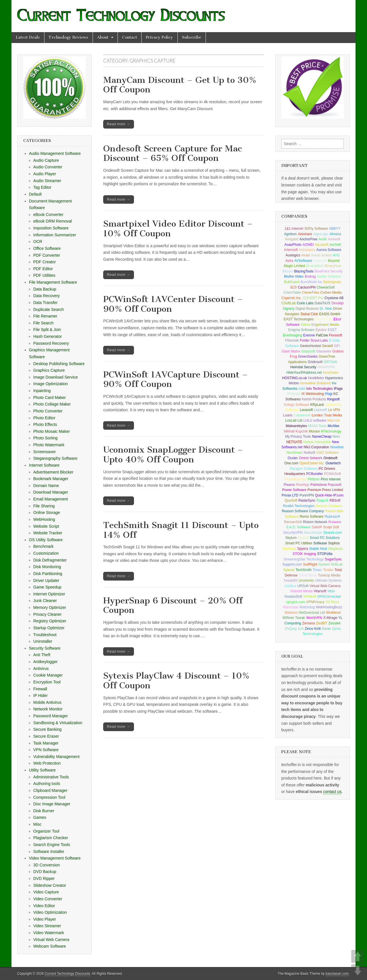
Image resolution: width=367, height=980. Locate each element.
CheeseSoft (326, 287)
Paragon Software (304, 469)
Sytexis (289, 570)
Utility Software (42, 770)
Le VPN (334, 410)
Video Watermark (49, 933)
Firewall (40, 689)
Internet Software (44, 465)
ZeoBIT (322, 623)
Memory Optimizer (50, 607)
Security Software (45, 648)
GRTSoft (330, 362)
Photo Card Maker (50, 398)
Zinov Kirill (313, 629)
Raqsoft (322, 500)
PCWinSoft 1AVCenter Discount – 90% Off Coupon (173, 304)
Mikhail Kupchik (296, 431)
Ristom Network (315, 522)
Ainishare (305, 234)
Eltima (305, 325)
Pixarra (289, 485)
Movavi (314, 431)
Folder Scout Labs (314, 340)
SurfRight (310, 564)
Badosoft (320, 261)
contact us (332, 792)
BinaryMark (315, 266)
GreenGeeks (308, 356)
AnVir (323, 239)
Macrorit (334, 420)
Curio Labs (305, 303)
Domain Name (46, 486)
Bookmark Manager (51, 479)
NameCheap (322, 437)
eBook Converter (48, 215)
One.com (291, 463)
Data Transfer (45, 303)
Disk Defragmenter (50, 560)
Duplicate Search (49, 309)
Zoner (326, 629)
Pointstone (319, 485)
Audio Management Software (55, 153)
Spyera (303, 549)
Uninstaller (43, 641)
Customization (46, 553)
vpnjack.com (295, 602)
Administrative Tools (51, 777)
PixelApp (302, 485)
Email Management (51, 499)
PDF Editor (43, 269)
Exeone (309, 335)
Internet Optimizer (49, 594)
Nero (336, 437)
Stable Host (318, 549)
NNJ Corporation (316, 447)
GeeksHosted (310, 346)
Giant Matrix (291, 351)
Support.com (292, 564)
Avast (306, 255)
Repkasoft (332, 517)
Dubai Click (310, 314)
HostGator (331, 373)
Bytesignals (332, 282)
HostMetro (316, 378)
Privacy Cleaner (47, 614)
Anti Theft (42, 655)
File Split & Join (47, 330)
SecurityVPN (293, 533)
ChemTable (292, 293)
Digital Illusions (307, 309)
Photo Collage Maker (52, 404)
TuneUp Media (329, 575)
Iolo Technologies (320, 389)
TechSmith (304, 570)
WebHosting (44, 519)
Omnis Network (311, 458)
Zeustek (334, 623)
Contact (130, 37)
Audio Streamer (47, 181)
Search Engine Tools (52, 845)
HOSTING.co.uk (295, 378)
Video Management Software (55, 858)
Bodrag (310, 276)
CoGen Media (331, 293)
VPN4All (310, 597)
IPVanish (294, 394)
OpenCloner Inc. (312, 463)
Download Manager (51, 492)
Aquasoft (322, 245)
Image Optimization (51, 384)
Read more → (119, 124)
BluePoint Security (329, 271)
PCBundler (315, 474)
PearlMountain (295, 479)
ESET (332, 330)
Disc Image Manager (52, 804)
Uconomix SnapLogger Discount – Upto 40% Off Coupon (173, 455)
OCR (38, 241)
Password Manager (51, 716)
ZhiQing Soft (294, 629)
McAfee (334, 426)
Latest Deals (28, 37)
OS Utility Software (46, 540)
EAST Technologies (299, 319)
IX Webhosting (313, 394)
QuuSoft (291, 500)
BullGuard (292, 282)
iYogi (329, 394)
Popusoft (334, 485)
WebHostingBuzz (329, 607)
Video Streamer (47, 926)
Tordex (328, 570)
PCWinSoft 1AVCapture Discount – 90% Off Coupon (175, 379)
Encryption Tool (47, 682)
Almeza (335, 234)
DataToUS (322, 303)
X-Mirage (330, 618)
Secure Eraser (46, 736)
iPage (338, 389)
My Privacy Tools (298, 437)
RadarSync (307, 500)
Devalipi (338, 303)
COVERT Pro (313, 298)
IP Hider (40, 695)
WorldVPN (314, 618)
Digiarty (289, 309)
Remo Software (312, 517)
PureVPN (307, 495)
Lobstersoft (302, 415)
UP (358, 956)
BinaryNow (333, 266)
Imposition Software (51, 228)
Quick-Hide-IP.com (329, 495)
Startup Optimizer (49, 628)
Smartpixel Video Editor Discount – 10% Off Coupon (178, 229)
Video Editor (44, 906)
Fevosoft (335, 335)
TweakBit (290, 580)
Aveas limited (321, 255)
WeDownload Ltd (312, 613)
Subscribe (192, 37)
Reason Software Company (303, 511)
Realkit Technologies (299, 506)
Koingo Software (296, 405)
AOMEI (308, 245)
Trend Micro (308, 575)
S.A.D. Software (298, 527)
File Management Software (53, 282)
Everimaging (293, 335)
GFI (337, 346)
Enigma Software (301, 330)
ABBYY (335, 229)
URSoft (303, 586)
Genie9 (328, 346)
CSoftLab (288, 303)
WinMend (333, 613)
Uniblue (291, 586)
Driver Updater (46, 580)
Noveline (337, 447)
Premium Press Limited (325, 490)
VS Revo (332, 602)
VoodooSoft (293, 597)
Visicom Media (301, 591)
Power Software (294, 490)
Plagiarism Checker (51, 838)
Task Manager (46, 743)
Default (35, 194)
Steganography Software (55, 458)
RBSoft (335, 500)
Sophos (334, 543)
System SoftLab (331, 564)
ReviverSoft (293, 522)
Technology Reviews (69, 37)
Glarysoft (308, 351)
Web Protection (47, 763)
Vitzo (331, 591)
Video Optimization (50, 912)
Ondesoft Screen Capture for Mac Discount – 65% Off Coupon (172, 153)
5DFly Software (316, 229)
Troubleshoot (45, 635)
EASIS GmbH (330, 314)
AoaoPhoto (293, 245)
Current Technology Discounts (67, 974)
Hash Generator (48, 336)
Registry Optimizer (50, 621)
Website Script (46, 526)
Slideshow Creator (50, 885)
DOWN (358, 971)
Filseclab (292, 340)
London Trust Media (327, 415)
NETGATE (294, 442)
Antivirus (41, 669)
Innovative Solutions (315, 383)
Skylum (291, 538)
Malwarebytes (296, 426)
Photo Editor (44, 418)
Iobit (302, 389)
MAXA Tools (317, 426)
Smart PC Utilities (299, 543)
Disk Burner (44, 811)
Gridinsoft (315, 362)
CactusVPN (307, 287)
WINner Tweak (294, 618)
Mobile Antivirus (47, 702)
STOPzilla (325, 554)
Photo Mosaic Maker (52, 431)
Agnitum (290, 234)
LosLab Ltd (294, 420)
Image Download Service (56, 377)
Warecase (291, 607)
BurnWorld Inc (311, 282)
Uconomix (306, 580)
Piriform (314, 479)
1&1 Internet (294, 229)
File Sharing (44, 506)
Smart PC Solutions (325, 538)
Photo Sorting (45, 438)
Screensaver (45, 452)
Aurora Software (329, 250)
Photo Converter (48, 411)
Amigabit (292, 239)
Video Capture (46, 892)
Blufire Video (294, 276)
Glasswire (324, 351)
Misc (37, 824)
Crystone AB (334, 298)
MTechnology (331, 431)
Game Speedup (47, 587)
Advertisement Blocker (53, 472)
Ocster (293, 458)
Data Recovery (47, 296)
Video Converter (48, 899)
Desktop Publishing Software (59, 364)
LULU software (315, 420)
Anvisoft (334, 239)
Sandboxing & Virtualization (58, 723)
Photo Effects (45, 424)
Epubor (321, 330)
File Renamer (45, 316)
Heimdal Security (303, 367)
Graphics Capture (49, 370)
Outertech (333, 463)
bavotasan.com (337, 974)
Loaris (288, 415)
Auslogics (293, 255)
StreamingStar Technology (303, 559)
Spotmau (289, 549)
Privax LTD (290, 495)
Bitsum (288, 271)
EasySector (324, 319)
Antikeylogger (45, 662)
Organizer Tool (46, 831)
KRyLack (317, 405)
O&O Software (327, 453)
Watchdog (307, 607)
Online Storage (47, 513)
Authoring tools (47, 784)
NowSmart (294, 453)
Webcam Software (50, 946)
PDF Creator (45, 262)
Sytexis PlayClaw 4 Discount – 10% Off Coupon (176, 681)
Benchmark (43, 546)
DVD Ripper (44, 878)
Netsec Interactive (317, 442)
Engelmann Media (325, 325)
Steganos (336, 549)
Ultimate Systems (328, 580)
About (103, 37)
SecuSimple (313, 533)
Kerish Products (314, 399)
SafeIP (317, 527)
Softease (320, 543)
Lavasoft (306, 410)
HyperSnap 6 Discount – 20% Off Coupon (173, 605)
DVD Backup (45, 872)
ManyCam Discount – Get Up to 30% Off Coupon (180, 85)
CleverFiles (311, 293)
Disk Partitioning (48, 574)
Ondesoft (330, 458)
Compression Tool (49, 797)
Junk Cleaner (45, 601)
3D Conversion (47, 865)
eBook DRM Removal (53, 221)
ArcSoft (335, 245)
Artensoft (291, 250)
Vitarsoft (320, 591)
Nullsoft (309, 453)
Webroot (291, 613)
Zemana (309, 623)
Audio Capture (46, 160)
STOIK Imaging (304, 554)
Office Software (47, 248)
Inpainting (42, 391)
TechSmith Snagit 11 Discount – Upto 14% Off (181, 530)
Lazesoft (320, 410)
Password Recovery (51, 343)
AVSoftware (303, 261)
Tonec (317, 570)
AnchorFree (308, 239)
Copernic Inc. (292, 298)
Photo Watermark (49, 445)
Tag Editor (42, 187)
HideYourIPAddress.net (304, 373)
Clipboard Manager (50, 790)
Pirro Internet (331, 479)
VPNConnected (329, 597)
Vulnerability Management (56, 757)
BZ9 (294, 287)
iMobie (294, 383)
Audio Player (45, 174)
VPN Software (46, 750)
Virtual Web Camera (51, 940)
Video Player (45, 919)
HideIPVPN (326, 367)
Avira (289, 261)
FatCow (322, 335)
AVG (336, 255)
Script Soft (331, 527)
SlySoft (303, 538)
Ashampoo (307, 250)
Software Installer (49, 852)
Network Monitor (48, 709)
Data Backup (45, 289)
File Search (43, 323)
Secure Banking (47, 729)
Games (40, 817)
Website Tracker (48, 533)
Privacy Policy (160, 37)
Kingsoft (333, 399)
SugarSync (333, 559)
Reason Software (329, 506)
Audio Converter (48, 167)
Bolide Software (329, 276)
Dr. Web (326, 309)
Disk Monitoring (47, 567)
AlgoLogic (321, 234)
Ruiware (335, 522)
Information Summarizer (55, 235)
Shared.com (333, 533)
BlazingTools (304, 271)
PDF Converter (47, 255)
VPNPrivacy (315, 602)
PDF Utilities (44, 275)
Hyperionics (334, 378)
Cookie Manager (48, 675)
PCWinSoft (332, 474)
